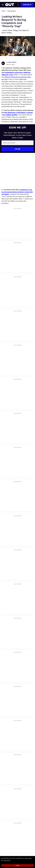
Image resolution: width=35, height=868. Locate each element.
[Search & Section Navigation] (3, 5)
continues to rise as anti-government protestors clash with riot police (17, 192)
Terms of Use (7, 860)
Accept (17, 865)
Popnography (11, 11)
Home (3, 11)
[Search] (18, 5)
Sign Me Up (27, 5)
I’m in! (18, 149)
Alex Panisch (12, 62)
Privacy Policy (28, 858)
